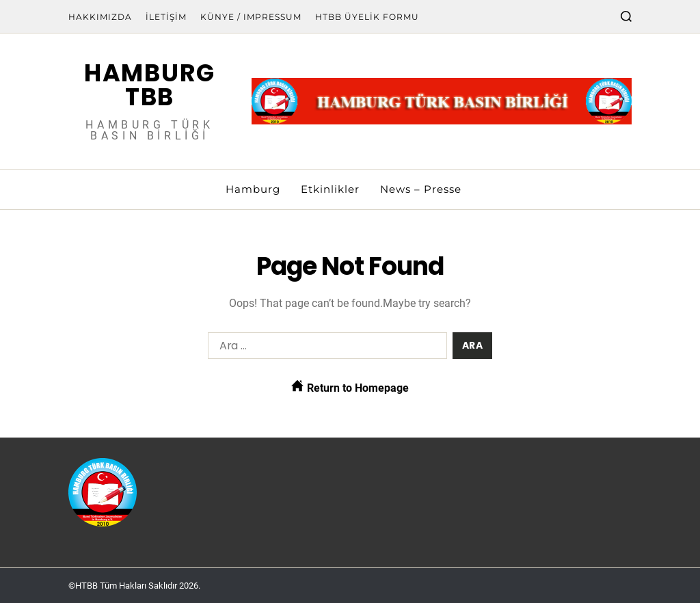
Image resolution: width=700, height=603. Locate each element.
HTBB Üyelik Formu (367, 17)
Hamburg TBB (150, 85)
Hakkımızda (100, 17)
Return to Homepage (350, 387)
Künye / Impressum (251, 17)
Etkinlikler (330, 189)
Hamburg (253, 189)
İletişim (166, 17)
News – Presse (421, 189)
